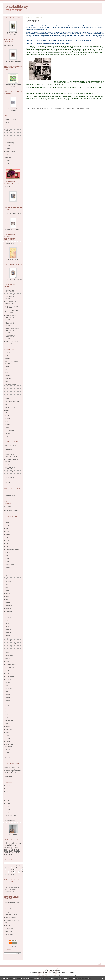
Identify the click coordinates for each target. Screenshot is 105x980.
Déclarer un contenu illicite (24, 975)
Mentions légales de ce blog (39, 975)
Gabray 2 (8, 626)
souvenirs (72, 108)
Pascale (8, 709)
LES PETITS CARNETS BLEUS (13, 280)
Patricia (8, 712)
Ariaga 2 (8, 543)
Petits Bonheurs (10, 329)
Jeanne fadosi (9, 647)
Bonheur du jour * (10, 564)
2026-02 (8, 792)
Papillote (8, 706)
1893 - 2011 (9, 353)
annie (7, 532)
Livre (7, 387)
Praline (7, 718)
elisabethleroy (17, 7)
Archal (7, 538)
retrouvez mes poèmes (12, 511)
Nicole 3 (8, 700)
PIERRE (8, 483)
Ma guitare (8, 393)
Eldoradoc (8, 617)
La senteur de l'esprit (11, 915)
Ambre (7, 342)
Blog (7, 356)
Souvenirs (8, 424)
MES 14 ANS (9, 472)
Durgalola (8, 608)
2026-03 (8, 789)
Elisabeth (8, 295)
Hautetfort (57, 970)
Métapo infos (9, 912)
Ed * (7, 614)
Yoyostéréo (9, 758)
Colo (7, 588)
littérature (9, 854)
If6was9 (8, 140)
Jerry (7, 650)
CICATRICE (9, 931)
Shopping (8, 418)
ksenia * (8, 659)
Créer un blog (49, 970)
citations (16, 843)
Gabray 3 (8, 629)
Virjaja (7, 752)
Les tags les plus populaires (68, 973)
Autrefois (8, 552)
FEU (7, 475)
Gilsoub (8, 635)
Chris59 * (8, 582)
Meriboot (8, 682)
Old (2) (7, 703)
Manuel (7, 149)
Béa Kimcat (9, 316)
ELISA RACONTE (13, 260)
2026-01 (8, 795)
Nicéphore (8, 694)
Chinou (7, 576)
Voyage (8, 433)
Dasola (7, 597)
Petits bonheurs (10, 715)
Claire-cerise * (9, 585)
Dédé (7, 600)
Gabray (7, 623)
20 (8, 872)
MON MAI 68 (33, 21)
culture (7, 843)
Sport (7, 427)
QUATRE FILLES (10, 408)
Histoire (8, 375)
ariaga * (8, 540)
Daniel (7, 591)
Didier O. (8, 131)
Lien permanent (46, 108)
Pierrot (7, 155)
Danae (7, 125)
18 (22, 870)
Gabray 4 (8, 632)
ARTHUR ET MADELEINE (13, 61)
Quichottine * (9, 721)
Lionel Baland (9, 934)
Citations (8, 359)
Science (8, 415)
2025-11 (8, 800)
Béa (7, 555)
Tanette (7, 749)
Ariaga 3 (8, 546)
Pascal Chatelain (10, 152)
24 (19, 872)
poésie (7, 405)
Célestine (8, 573)
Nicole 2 (8, 697)
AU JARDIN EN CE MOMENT (10, 297)
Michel (7, 685)
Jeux (7, 381)
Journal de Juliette (11, 384)
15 (14, 870)
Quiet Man (8, 158)
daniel (7, 290)
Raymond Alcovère (11, 918)
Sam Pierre (9, 730)
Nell (7, 691)
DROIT (7, 366)
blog (86, 975)
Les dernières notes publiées (53, 973)
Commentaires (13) (56, 108)
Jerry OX (8, 322)
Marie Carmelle (10, 676)
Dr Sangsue (9, 606)
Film (7, 369)
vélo (84, 108)
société (16, 852)
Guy (7, 638)
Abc (7, 520)
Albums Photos (9, 821)
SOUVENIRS (13, 835)
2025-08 (8, 809)
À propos (13, 947)
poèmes (15, 850)
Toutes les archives (11, 815)
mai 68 (68, 108)
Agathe (7, 523)
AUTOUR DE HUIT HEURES (13, 230)
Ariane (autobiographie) (12, 549)
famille (88, 108)
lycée (81, 108)
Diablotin (8, 603)
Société (8, 421)
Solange (8, 739)
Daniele (8, 594)
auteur (7, 848)
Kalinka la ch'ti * (10, 656)
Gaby (7, 137)
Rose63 (8, 727)
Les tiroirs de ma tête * (12, 668)
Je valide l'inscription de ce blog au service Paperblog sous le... (12, 890)
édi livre (8, 885)
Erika (7, 620)
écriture (8, 852)
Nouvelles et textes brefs (12, 402)
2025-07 (8, 812)
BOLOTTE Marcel (10, 119)
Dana (7, 122)
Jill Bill (7, 653)
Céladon (8, 567)
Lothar (7, 671)
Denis (7, 128)
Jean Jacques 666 (11, 644)
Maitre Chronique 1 (11, 143)
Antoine (8, 535)
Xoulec (7, 755)
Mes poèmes (9, 396)
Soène (7, 733)
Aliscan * (8, 526)
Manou (7, 673)
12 (5, 870)
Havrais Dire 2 (9, 641)
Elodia (7, 134)
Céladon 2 (8, 570)
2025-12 (8, 798)
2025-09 (8, 806)
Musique (8, 399)
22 (14, 872)
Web (7, 436)
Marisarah (8, 679)
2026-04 (8, 786)
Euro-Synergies (10, 928)
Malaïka (8, 146)
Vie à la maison (10, 430)
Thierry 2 (8, 164)
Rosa (7, 724)
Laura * (7, 662)
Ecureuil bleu (9, 611)
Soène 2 (8, 736)
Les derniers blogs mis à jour (37, 973)
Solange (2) (9, 741)
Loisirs (7, 390)
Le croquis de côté (11, 665)
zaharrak (8, 925)
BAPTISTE (9, 464)
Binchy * (8, 558)
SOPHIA (8, 161)
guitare (7, 372)
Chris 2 (7, 579)
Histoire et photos (10, 496)
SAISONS (13, 203)
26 (5, 874)
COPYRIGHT (9, 777)
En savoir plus (86, 978)
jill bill (7, 306)
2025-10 (8, 803)
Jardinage (8, 378)
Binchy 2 (8, 561)
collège (77, 108)
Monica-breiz (9, 688)
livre (14, 845)
